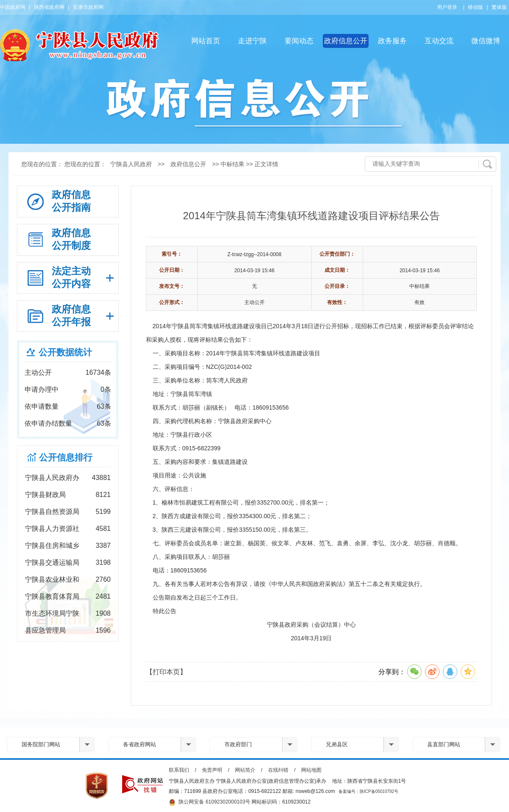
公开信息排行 (66, 457)
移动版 (475, 7)
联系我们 (179, 770)
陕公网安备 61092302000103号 (210, 802)
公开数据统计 (65, 352)
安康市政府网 (88, 7)
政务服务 (392, 41)
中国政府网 (13, 7)
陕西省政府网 (49, 7)
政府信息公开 (346, 41)
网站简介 (245, 770)
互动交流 (439, 41)
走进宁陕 (252, 41)
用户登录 (447, 7)
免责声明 (212, 770)
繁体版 (499, 7)
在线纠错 (278, 770)
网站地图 (311, 770)
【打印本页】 (166, 672)
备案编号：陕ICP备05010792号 (368, 791)
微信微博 (486, 41)
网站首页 (206, 41)
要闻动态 (299, 41)
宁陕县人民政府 (131, 164)
